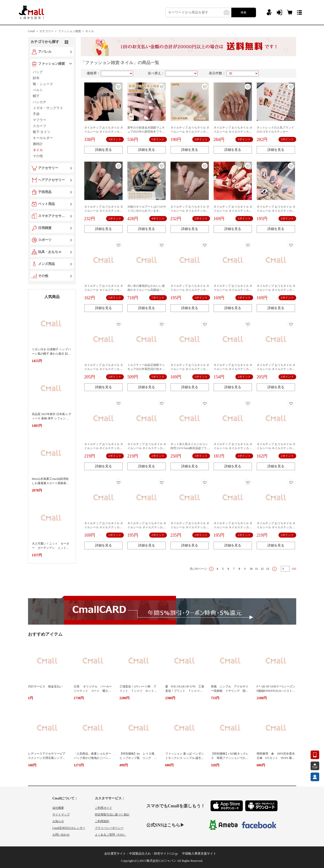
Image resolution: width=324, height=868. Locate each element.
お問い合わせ (61, 835)
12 (262, 569)
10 (251, 569)
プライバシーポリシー (109, 828)
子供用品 (45, 192)
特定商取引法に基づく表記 (112, 815)
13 (268, 569)
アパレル (45, 52)
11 (257, 569)
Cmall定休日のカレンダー (69, 828)
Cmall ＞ (33, 31)
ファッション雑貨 (51, 64)
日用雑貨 (45, 228)
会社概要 (58, 808)
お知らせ (58, 821)
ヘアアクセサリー (51, 180)
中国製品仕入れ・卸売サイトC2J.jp (153, 853)
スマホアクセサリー (52, 216)
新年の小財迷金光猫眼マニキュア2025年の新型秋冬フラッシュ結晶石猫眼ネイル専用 (146, 132)
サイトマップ (61, 815)
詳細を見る (103, 150)
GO (294, 569)
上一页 (211, 569)
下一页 (274, 569)
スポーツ (45, 240)
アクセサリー (48, 168)
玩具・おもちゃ (50, 252)
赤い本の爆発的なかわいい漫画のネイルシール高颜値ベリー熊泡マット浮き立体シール (146, 290)
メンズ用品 (46, 264)
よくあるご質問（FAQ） (111, 835)
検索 (244, 12)
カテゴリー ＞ (48, 31)
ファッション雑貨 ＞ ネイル (76, 31)
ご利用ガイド (103, 808)
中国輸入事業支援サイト (199, 853)
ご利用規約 (102, 821)
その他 (43, 276)
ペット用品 (46, 204)
